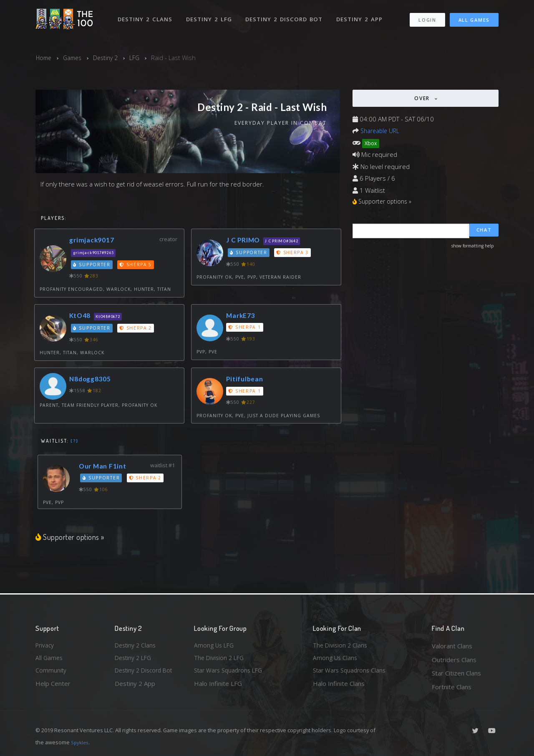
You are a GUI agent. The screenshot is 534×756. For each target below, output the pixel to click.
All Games (474, 17)
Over (423, 98)
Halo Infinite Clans (339, 687)
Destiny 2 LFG (210, 16)
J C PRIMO (245, 241)
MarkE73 (242, 316)
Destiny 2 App (362, 16)
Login (427, 17)
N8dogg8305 (93, 380)
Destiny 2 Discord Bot (286, 16)
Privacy (46, 646)
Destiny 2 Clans (146, 16)
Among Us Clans (336, 660)
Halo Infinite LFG (218, 687)
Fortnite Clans (452, 687)
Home (44, 58)
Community (52, 673)
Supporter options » (71, 538)
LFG (140, 58)
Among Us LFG (215, 646)
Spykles (81, 742)
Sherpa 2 (137, 329)
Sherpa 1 (245, 328)
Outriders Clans (454, 660)
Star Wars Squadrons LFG (231, 673)
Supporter (93, 265)
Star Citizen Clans (456, 673)
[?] (74, 442)
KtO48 (81, 316)
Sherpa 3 (294, 254)
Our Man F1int (105, 467)
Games (75, 58)
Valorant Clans (452, 646)
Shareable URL (381, 131)
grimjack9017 (94, 241)
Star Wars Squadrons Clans (351, 673)
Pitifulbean (246, 380)
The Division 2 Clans (341, 646)
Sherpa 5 (137, 265)
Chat (484, 232)
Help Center (53, 687)
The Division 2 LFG (221, 660)
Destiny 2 (110, 58)
